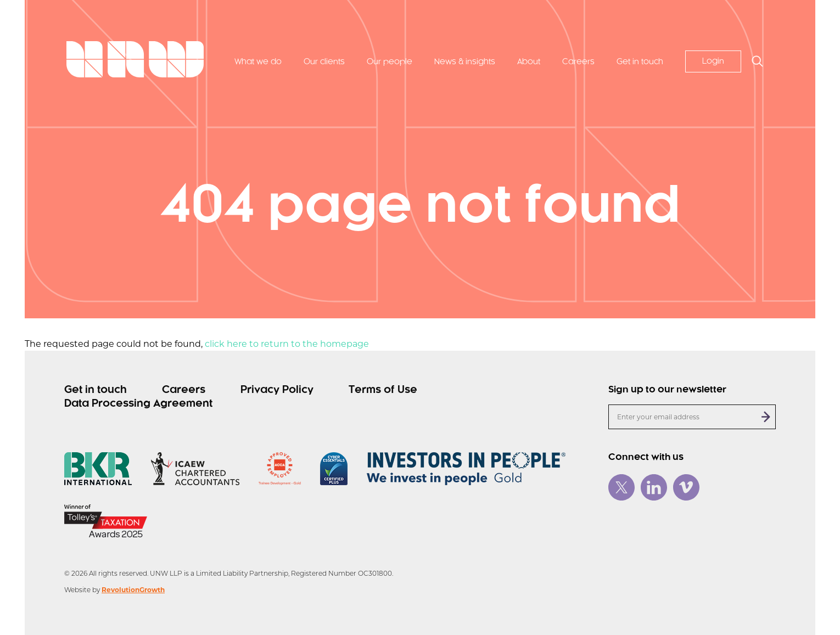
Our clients (324, 62)
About (529, 62)
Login (713, 61)
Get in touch (640, 62)
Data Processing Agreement (138, 404)
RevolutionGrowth (133, 590)
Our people (390, 62)
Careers (578, 62)
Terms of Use (383, 390)
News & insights (465, 62)
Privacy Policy (277, 390)
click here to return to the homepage (287, 344)
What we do (258, 62)
